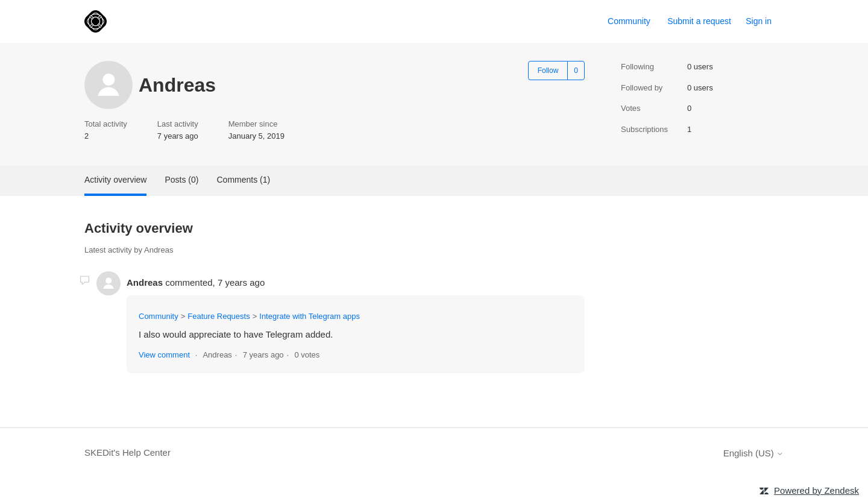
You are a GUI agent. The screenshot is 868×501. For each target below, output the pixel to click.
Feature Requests (219, 316)
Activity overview (115, 180)
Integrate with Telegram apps (310, 316)
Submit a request (699, 21)
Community (629, 21)
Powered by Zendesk (816, 490)
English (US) (753, 453)
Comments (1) (243, 180)
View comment (164, 355)
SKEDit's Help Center (127, 452)
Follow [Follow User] (548, 71)
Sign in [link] (759, 21)
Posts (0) (181, 180)
